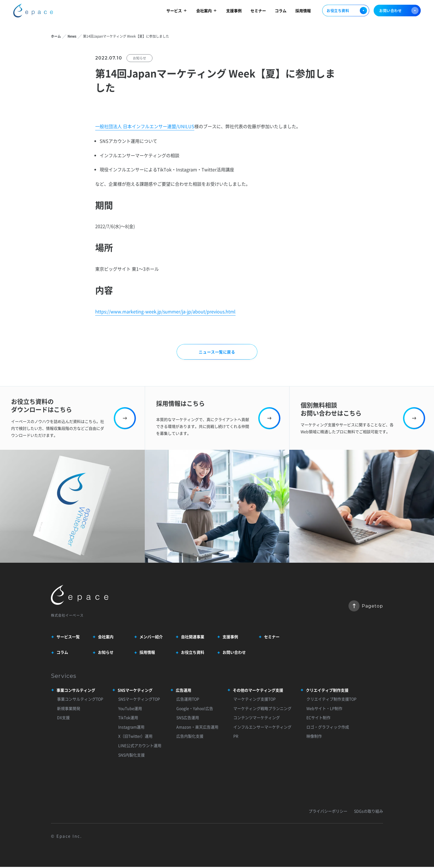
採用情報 (303, 12)
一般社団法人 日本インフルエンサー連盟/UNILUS (145, 127)
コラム (281, 12)
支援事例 (234, 12)
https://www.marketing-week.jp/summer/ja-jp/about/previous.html (165, 312)
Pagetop (366, 606)
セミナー (258, 12)
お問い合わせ (399, 12)
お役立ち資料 (346, 12)
